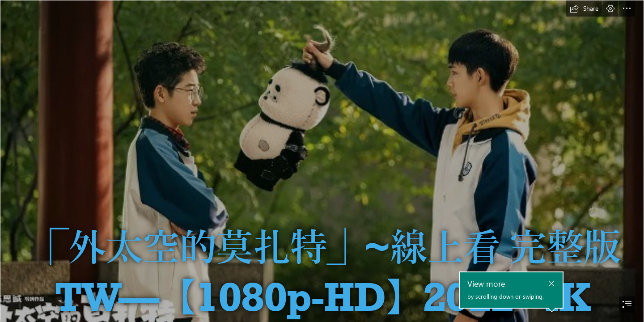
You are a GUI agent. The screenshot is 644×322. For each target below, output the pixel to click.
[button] (584, 8)
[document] (322, 161)
